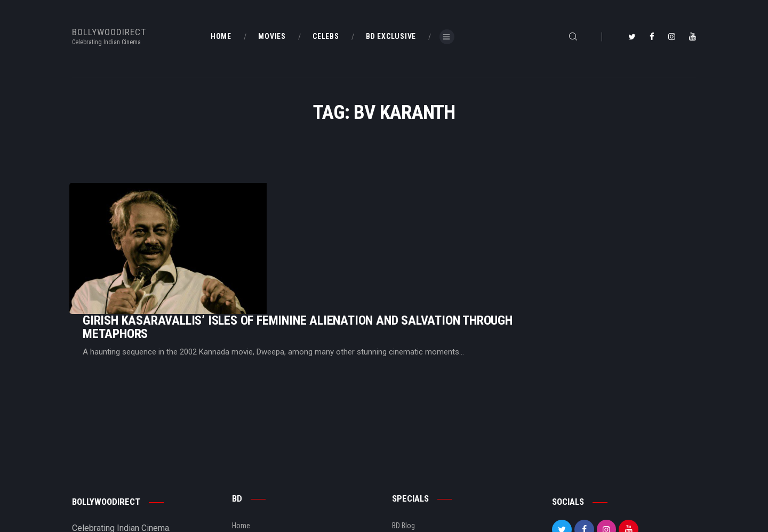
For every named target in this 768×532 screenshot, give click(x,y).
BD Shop (405, 457)
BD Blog (243, 457)
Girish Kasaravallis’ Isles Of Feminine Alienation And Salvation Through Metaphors (431, 219)
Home (241, 439)
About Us (246, 475)
